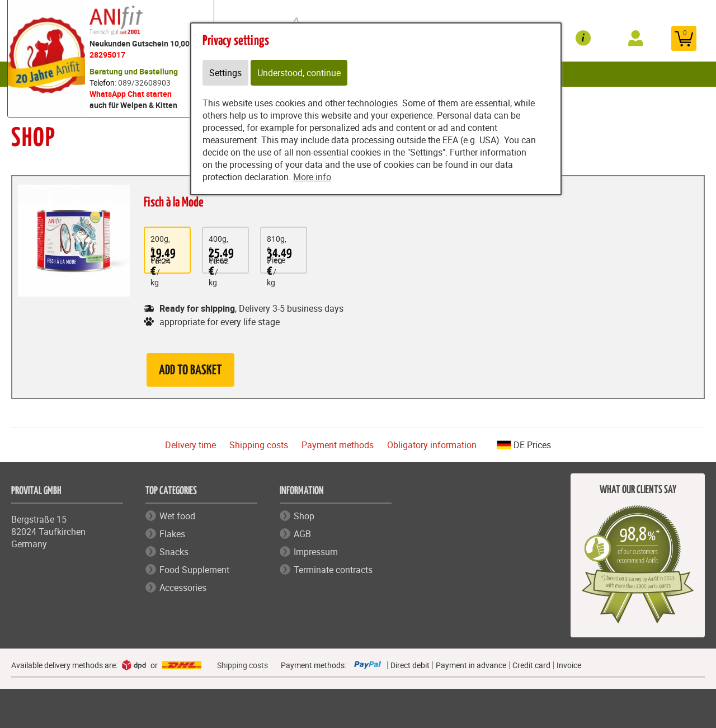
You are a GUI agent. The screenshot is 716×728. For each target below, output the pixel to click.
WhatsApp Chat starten (131, 94)
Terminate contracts (333, 570)
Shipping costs (259, 445)
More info (312, 177)
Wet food (177, 516)
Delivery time (190, 445)
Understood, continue (299, 73)
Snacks (174, 552)
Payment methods (338, 445)
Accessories (183, 588)
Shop (304, 516)
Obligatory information (432, 445)
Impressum (316, 552)
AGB (302, 534)
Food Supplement (194, 570)
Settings (225, 73)
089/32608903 (144, 83)
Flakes (172, 534)
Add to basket (190, 371)
